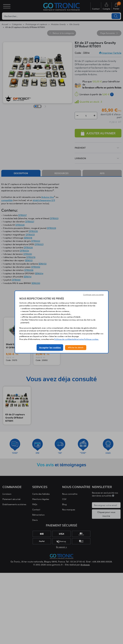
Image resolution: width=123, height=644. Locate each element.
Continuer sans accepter (93, 295)
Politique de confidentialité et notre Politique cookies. (76, 339)
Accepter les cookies (50, 347)
